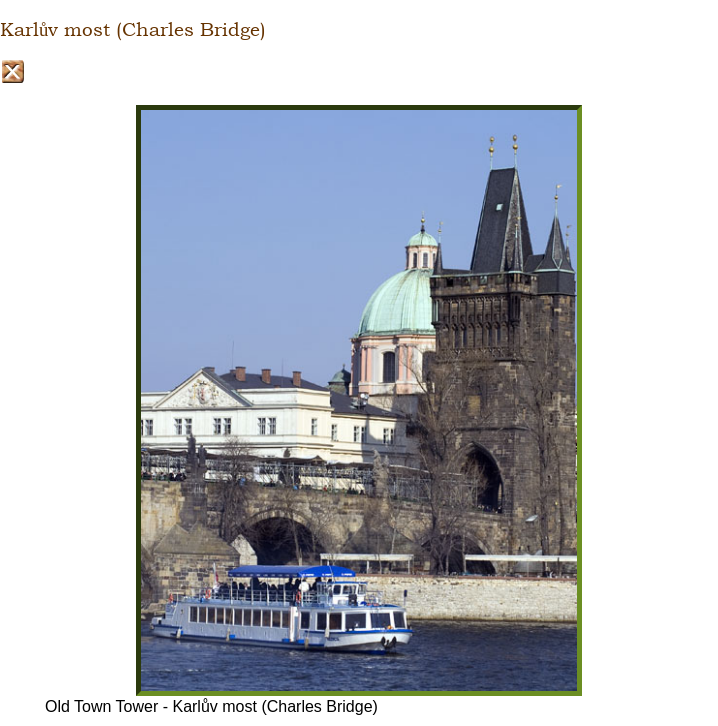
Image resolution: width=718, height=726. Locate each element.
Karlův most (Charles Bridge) (133, 30)
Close (12, 71)
